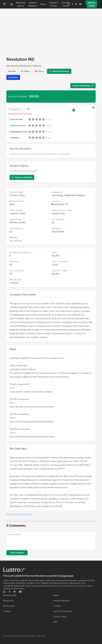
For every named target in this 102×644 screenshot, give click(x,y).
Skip (49, 119)
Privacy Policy (60, 617)
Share (25, 71)
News (43, 4)
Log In (92, 6)
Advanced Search (21, 4)
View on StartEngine (83, 86)
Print (12, 71)
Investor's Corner (54, 4)
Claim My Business (59, 71)
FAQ (55, 622)
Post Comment (17, 553)
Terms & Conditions (63, 611)
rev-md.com (16, 241)
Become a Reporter (22, 177)
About (56, 595)
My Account (9, 606)
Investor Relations (33, 4)
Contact (57, 606)
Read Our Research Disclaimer (19, 514)
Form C (13, 77)
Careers (7, 611)
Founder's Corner (66, 4)
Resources (8, 601)
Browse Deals (10, 595)
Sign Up (91, 3)
